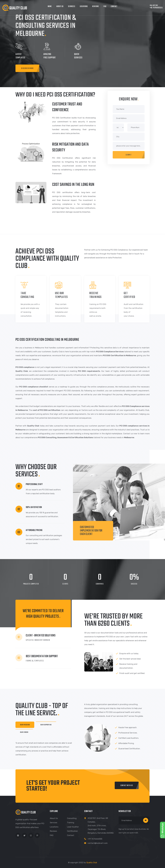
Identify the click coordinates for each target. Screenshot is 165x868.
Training (71, 823)
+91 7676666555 (95, 839)
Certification (72, 831)
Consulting (72, 818)
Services (72, 6)
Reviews (96, 6)
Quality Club (92, 863)
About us (54, 818)
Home (50, 6)
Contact (114, 6)
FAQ (105, 6)
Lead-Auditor (73, 827)
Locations (84, 6)
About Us (60, 6)
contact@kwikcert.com (98, 843)
